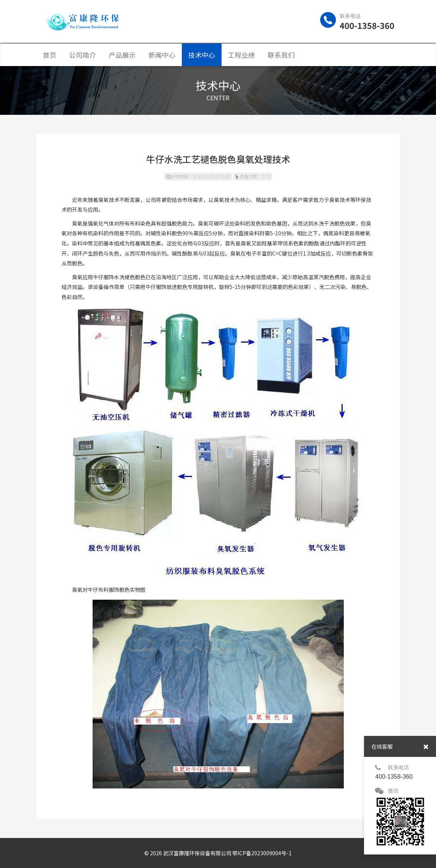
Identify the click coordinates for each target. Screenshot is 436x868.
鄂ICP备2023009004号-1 (262, 853)
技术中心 (202, 55)
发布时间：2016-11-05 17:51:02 (199, 176)
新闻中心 (162, 55)
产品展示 (122, 55)
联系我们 (281, 55)
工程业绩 (241, 55)
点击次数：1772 (253, 176)
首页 (49, 55)
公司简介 (82, 55)
